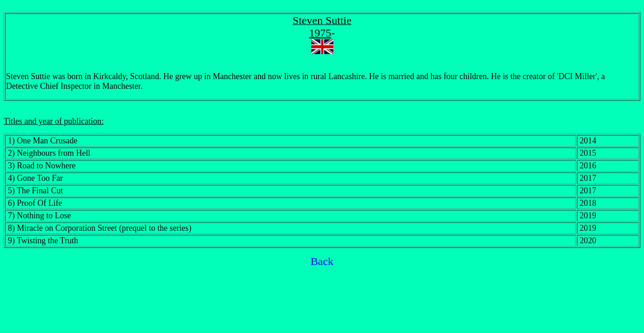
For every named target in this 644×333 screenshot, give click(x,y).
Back (322, 261)
